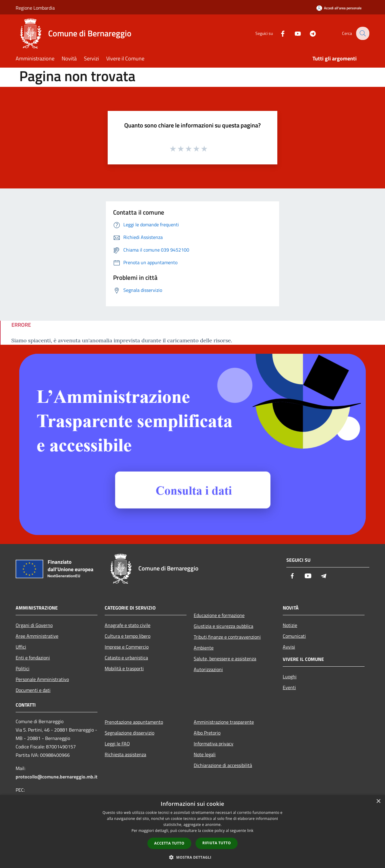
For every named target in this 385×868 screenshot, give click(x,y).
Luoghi (290, 677)
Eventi (289, 687)
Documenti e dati (33, 690)
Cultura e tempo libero (128, 636)
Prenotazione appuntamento (134, 722)
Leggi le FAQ (117, 744)
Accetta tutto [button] (169, 843)
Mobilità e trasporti (124, 668)
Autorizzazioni (208, 669)
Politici (23, 668)
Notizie (290, 625)
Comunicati (294, 636)
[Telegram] (309, 33)
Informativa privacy (214, 744)
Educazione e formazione (219, 615)
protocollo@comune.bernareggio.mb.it (57, 777)
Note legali (205, 754)
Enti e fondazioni (33, 658)
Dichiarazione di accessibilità (223, 765)
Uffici (21, 647)
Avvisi (289, 647)
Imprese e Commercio (127, 647)
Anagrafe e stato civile (128, 625)
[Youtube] (294, 33)
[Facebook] (279, 33)
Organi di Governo (34, 625)
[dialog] (192, 831)
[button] (192, 857)
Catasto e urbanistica (126, 658)
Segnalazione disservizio (129, 733)
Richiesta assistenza (125, 754)
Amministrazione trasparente (224, 722)
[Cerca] (362, 33)
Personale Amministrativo (42, 679)
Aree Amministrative (37, 636)
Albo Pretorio (207, 733)
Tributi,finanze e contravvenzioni (227, 637)
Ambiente (204, 648)
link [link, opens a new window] (250, 831)
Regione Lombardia (35, 8)
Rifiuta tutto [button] (217, 843)
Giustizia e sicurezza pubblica (223, 626)
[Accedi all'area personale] (339, 8)
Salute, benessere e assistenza (225, 659)
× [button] (378, 801)
